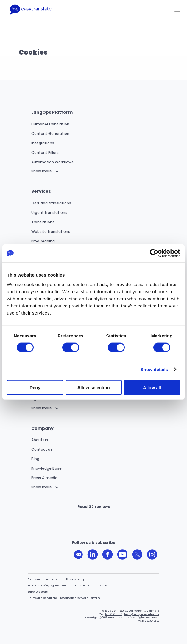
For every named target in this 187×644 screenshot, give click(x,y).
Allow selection (93, 387)
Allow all (152, 387)
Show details (154, 369)
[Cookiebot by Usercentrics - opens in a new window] (154, 253)
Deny (35, 387)
